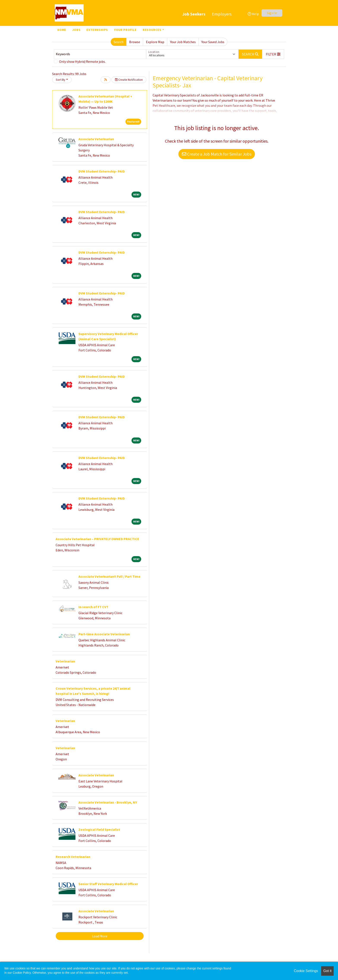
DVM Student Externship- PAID (102, 171)
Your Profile (125, 30)
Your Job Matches (183, 42)
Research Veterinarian (73, 857)
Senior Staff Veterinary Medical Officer (108, 884)
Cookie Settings (306, 971)
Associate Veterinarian (96, 139)
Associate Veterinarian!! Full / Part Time (109, 576)
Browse (135, 42)
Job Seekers (194, 14)
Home (62, 30)
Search (119, 42)
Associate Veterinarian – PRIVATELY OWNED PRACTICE (97, 539)
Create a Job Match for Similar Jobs (217, 154)
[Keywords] (100, 54)
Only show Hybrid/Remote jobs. (82, 61)
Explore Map (155, 42)
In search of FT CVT (93, 607)
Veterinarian (65, 661)
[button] (273, 54)
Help (253, 14)
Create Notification (129, 80)
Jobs (76, 30)
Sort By (61, 80)
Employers (222, 14)
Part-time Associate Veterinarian (104, 634)
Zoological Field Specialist (99, 829)
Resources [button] (152, 30)
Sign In (272, 13)
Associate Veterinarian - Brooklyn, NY (108, 802)
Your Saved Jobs (213, 42)
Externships (97, 30)
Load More (100, 936)
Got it (327, 971)
